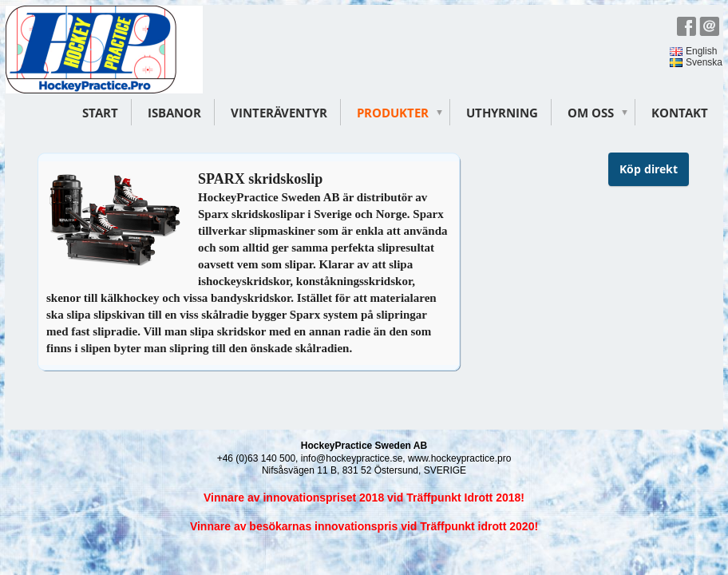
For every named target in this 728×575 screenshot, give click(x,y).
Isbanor (174, 113)
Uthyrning (502, 113)
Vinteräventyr (279, 113)
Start (100, 113)
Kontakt (680, 113)
